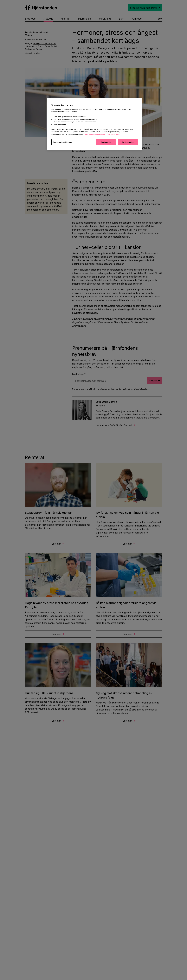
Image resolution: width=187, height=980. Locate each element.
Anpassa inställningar (63, 142)
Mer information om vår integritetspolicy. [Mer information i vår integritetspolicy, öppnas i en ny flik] (103, 134)
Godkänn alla (128, 142)
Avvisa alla (106, 142)
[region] (95, 124)
